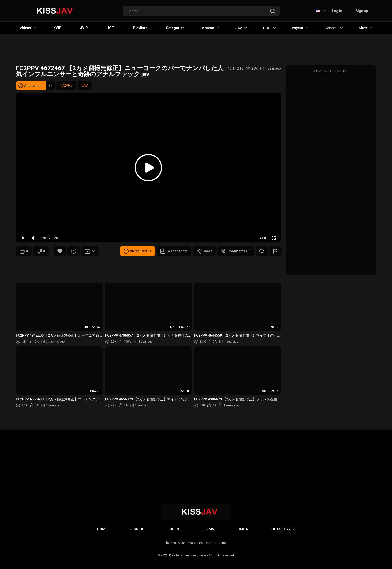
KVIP (57, 28)
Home (102, 529)
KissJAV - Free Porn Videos (188, 555)
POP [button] (269, 28)
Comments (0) (236, 251)
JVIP (84, 28)
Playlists (140, 28)
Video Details (138, 251)
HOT (110, 28)
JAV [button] (241, 28)
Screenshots (174, 251)
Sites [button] (366, 28)
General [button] (334, 28)
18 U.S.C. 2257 (283, 529)
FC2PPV (66, 85)
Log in (337, 11)
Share (204, 251)
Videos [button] (28, 28)
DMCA (243, 529)
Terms (208, 529)
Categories (175, 28)
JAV (85, 85)
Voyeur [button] (300, 28)
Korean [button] (211, 28)
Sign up (362, 11)
